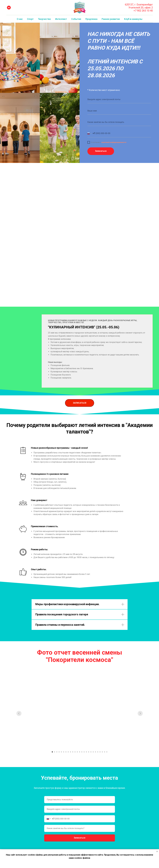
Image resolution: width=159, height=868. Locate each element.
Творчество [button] (44, 19)
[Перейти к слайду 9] (70, 752)
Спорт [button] (30, 19)
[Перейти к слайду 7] (66, 752)
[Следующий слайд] (140, 713)
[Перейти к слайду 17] (89, 752)
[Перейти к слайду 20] (95, 752)
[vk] (9, 8)
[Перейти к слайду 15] (84, 752)
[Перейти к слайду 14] (82, 752)
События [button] (76, 19)
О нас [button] (20, 19)
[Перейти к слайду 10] (73, 752)
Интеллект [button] (61, 19)
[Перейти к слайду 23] (102, 752)
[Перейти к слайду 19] (93, 752)
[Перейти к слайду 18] (91, 752)
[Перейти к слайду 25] (107, 752)
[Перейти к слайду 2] (55, 752)
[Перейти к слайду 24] (105, 752)
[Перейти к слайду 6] (64, 752)
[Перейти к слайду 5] (61, 752)
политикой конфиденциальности (114, 142)
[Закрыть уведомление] (157, 851)
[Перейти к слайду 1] (52, 752)
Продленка (91, 19)
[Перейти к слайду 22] (100, 752)
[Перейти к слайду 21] (98, 752)
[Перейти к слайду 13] (80, 752)
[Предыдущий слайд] (19, 713)
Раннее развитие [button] (111, 19)
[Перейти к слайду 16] (86, 752)
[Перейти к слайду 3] (57, 752)
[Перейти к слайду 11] (75, 752)
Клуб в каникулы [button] (133, 19)
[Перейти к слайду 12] (77, 752)
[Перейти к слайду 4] (59, 752)
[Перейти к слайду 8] (68, 752)
